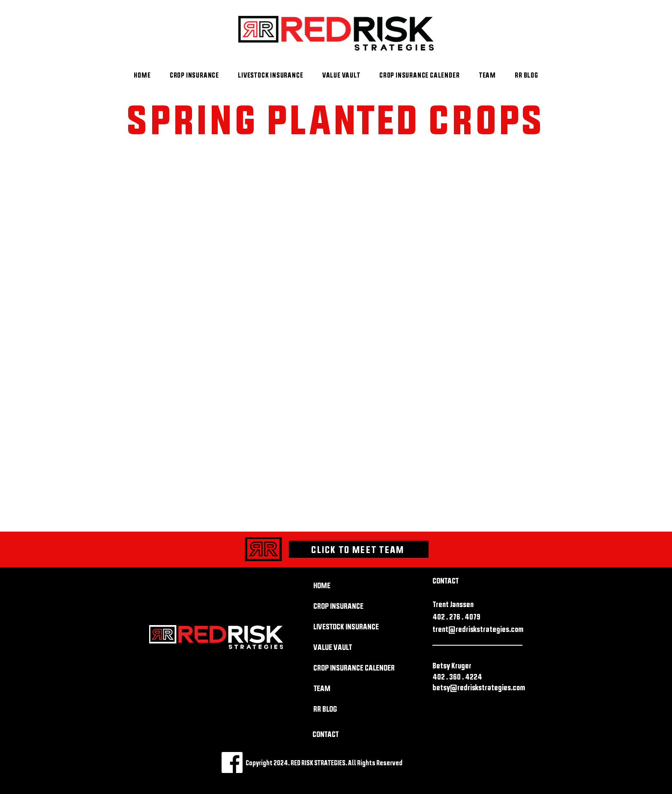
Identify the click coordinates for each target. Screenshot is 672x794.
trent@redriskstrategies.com (478, 629)
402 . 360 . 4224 (457, 677)
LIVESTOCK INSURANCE (343, 627)
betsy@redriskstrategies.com (479, 687)
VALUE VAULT (333, 647)
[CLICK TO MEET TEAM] (359, 549)
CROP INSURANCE (338, 606)
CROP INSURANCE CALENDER (343, 668)
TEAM (322, 688)
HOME (322, 585)
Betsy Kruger (452, 666)
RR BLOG (325, 709)
